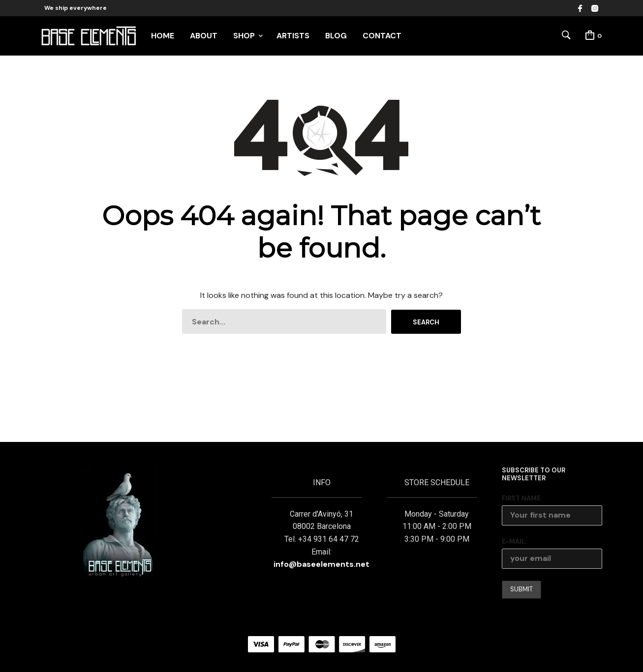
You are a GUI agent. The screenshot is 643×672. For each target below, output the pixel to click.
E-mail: (514, 541)
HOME (163, 36)
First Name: (522, 498)
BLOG (336, 36)
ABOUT (204, 36)
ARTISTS (293, 36)
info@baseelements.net (321, 564)
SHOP (244, 36)
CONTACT (382, 36)
